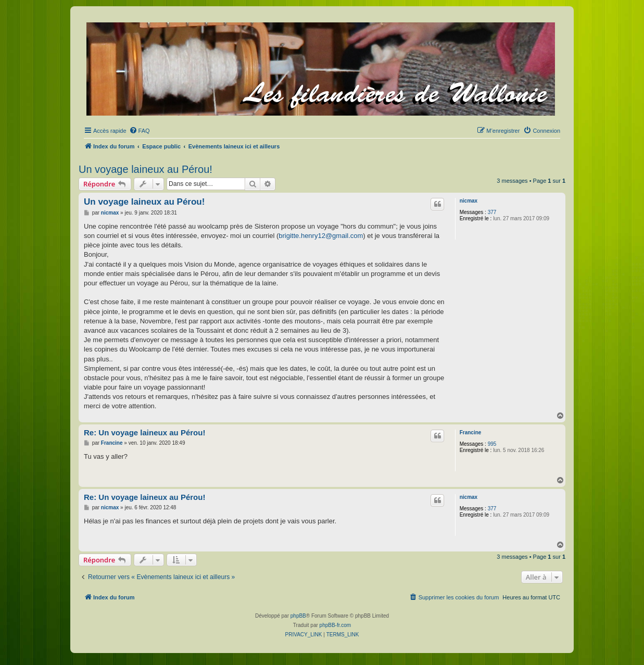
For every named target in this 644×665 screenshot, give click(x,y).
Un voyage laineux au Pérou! (146, 169)
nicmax (469, 201)
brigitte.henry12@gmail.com (321, 236)
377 (492, 212)
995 (492, 444)
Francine (471, 432)
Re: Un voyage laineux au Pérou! (144, 432)
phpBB (298, 616)
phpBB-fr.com (336, 625)
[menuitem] (140, 131)
